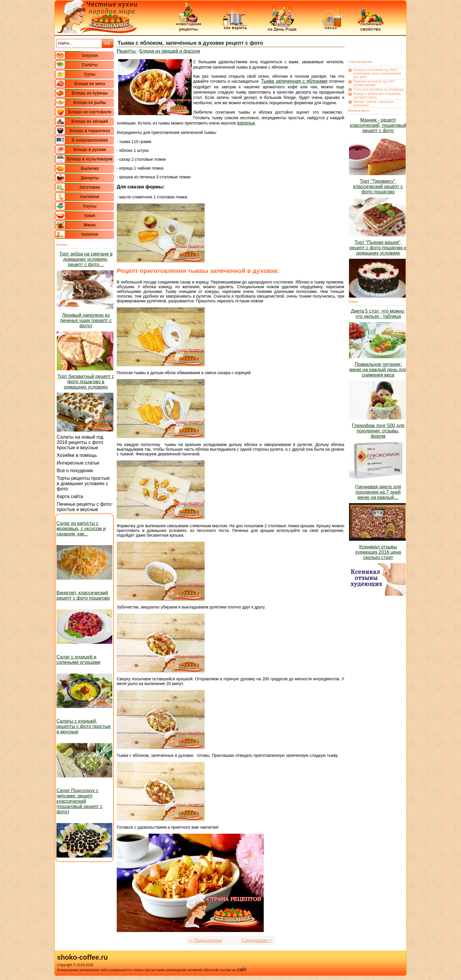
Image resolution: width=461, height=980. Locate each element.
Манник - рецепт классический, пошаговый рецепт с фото (378, 125)
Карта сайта (70, 496)
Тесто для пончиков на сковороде (378, 89)
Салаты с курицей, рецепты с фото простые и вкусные (83, 726)
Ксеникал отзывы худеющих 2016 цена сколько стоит (378, 552)
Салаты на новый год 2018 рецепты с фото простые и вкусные (80, 442)
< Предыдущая (206, 940)
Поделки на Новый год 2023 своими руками (374, 83)
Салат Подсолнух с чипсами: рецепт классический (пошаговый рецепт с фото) (80, 801)
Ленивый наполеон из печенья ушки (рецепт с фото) (86, 320)
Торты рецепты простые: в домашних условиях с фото (84, 484)
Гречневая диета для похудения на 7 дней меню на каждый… (378, 492)
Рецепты (127, 51)
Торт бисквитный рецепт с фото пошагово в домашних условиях (86, 382)
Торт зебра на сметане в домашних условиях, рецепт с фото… (86, 259)
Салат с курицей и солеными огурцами (78, 660)
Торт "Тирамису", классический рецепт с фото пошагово (378, 186)
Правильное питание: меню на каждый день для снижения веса (378, 370)
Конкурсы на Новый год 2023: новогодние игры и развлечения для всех (377, 73)
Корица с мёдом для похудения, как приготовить (377, 95)
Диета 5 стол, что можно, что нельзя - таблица (378, 314)
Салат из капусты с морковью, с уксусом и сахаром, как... (81, 529)
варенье (246, 123)
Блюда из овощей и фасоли (170, 51)
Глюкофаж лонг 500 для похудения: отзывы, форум (378, 431)
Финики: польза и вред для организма (373, 103)
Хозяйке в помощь (77, 455)
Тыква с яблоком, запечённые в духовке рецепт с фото (190, 43)
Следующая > (257, 940)
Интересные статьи (78, 463)
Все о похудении (75, 471)
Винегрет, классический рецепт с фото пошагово (83, 595)
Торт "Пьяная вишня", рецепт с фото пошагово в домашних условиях (378, 248)
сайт (242, 970)
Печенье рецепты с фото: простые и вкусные (85, 507)
